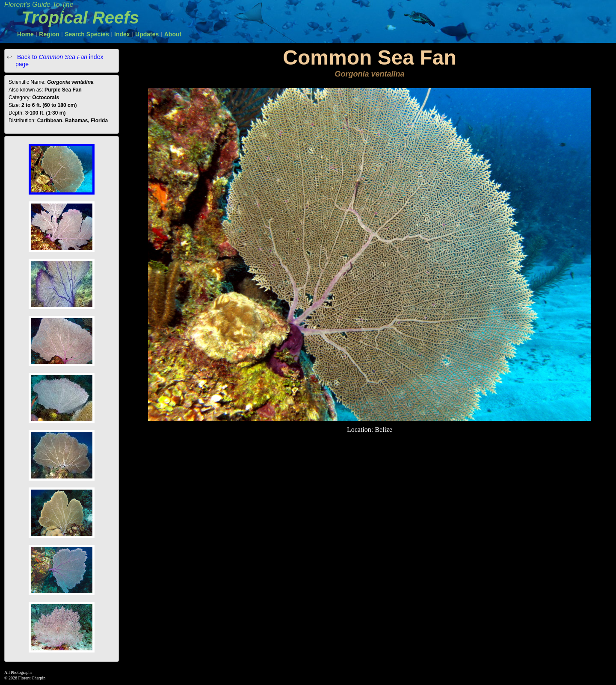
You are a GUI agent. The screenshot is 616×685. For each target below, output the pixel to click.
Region (49, 34)
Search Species (87, 34)
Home (25, 34)
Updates (147, 34)
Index (122, 34)
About (173, 34)
